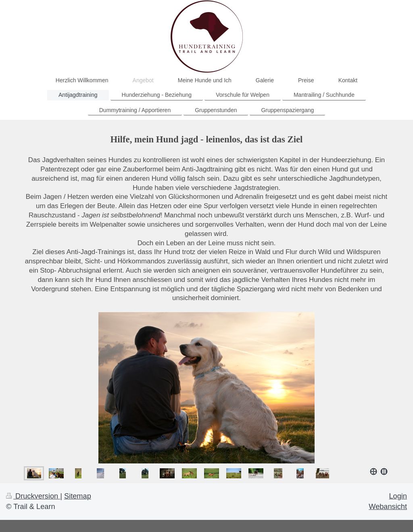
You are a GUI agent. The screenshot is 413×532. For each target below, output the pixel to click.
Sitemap (78, 496)
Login (398, 496)
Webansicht (388, 507)
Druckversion (33, 496)
